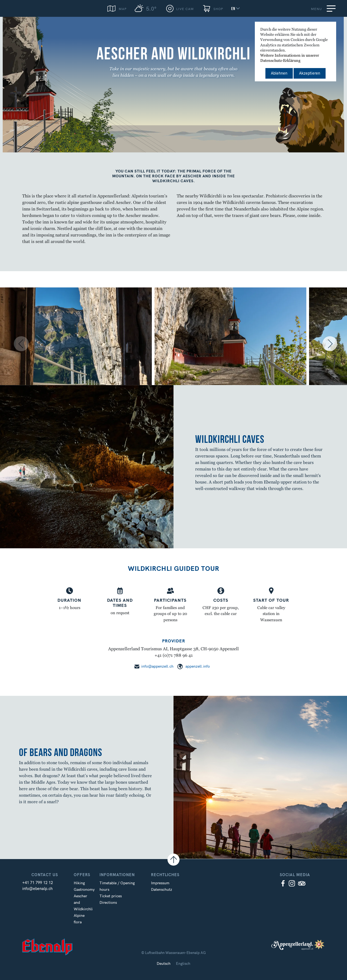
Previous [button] (12, 344)
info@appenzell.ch (157, 666)
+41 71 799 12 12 (38, 883)
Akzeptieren (310, 73)
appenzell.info (198, 666)
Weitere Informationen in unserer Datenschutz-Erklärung (290, 58)
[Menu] (332, 8)
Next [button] (333, 344)
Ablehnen (279, 73)
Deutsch (164, 963)
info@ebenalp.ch (37, 889)
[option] (77, 344)
